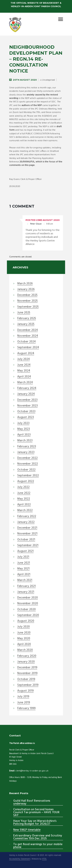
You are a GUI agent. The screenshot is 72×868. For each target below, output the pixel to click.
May (24, 371)
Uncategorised (48, 80)
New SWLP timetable (27, 830)
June (24, 313)
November (27, 301)
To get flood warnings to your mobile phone (38, 846)
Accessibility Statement (20, 859)
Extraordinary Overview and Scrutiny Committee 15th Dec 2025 (38, 837)
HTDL (44, 859)
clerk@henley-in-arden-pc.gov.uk (32, 771)
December (27, 295)
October (26, 342)
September (28, 307)
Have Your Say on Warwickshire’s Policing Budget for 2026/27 (35, 823)
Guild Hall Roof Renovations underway (32, 802)
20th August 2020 (25, 80)
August (26, 354)
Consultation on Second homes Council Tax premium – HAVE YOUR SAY (36, 813)
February (27, 319)
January (26, 290)
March (25, 284)
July (24, 359)
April (24, 377)
